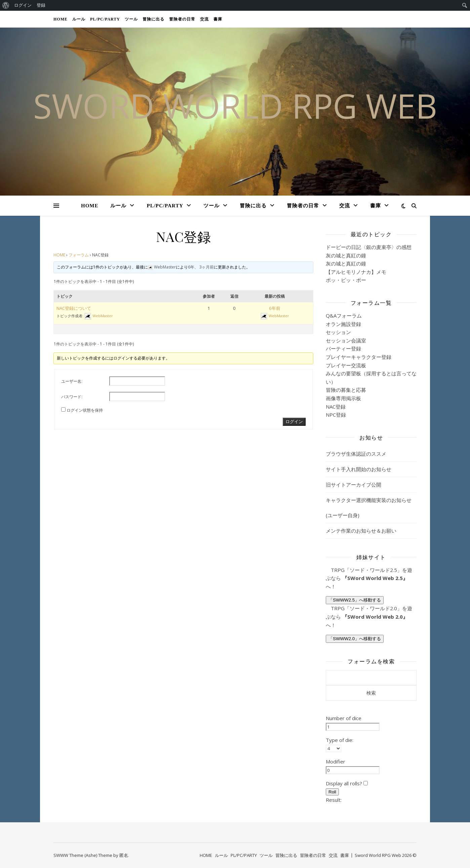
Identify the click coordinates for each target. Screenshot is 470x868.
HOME (61, 19)
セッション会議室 (346, 340)
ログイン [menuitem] (23, 5)
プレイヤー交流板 (346, 365)
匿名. (124, 855)
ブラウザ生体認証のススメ (356, 454)
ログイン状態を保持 (85, 410)
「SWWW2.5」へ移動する (355, 600)
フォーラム (79, 255)
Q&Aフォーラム (344, 316)
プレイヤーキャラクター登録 (359, 357)
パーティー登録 (343, 348)
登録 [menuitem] (41, 5)
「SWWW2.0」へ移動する (355, 639)
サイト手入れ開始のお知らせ (359, 469)
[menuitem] (6, 5)
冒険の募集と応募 (346, 390)
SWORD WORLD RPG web (235, 106)
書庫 (218, 19)
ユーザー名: (72, 381)
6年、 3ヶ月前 (201, 267)
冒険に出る (153, 19)
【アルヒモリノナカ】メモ (356, 272)
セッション (338, 332)
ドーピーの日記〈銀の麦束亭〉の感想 (369, 247)
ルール (79, 19)
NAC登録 (336, 407)
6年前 (275, 308)
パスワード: (72, 397)
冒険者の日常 (182, 19)
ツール (131, 19)
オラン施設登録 (343, 324)
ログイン (294, 422)
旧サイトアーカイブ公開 (354, 485)
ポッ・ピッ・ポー (346, 280)
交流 (204, 19)
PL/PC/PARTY (105, 19)
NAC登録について (74, 308)
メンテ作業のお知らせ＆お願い (361, 531)
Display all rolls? (347, 783)
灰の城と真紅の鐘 (346, 255)
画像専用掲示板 (343, 398)
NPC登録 (336, 415)
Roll (332, 792)
